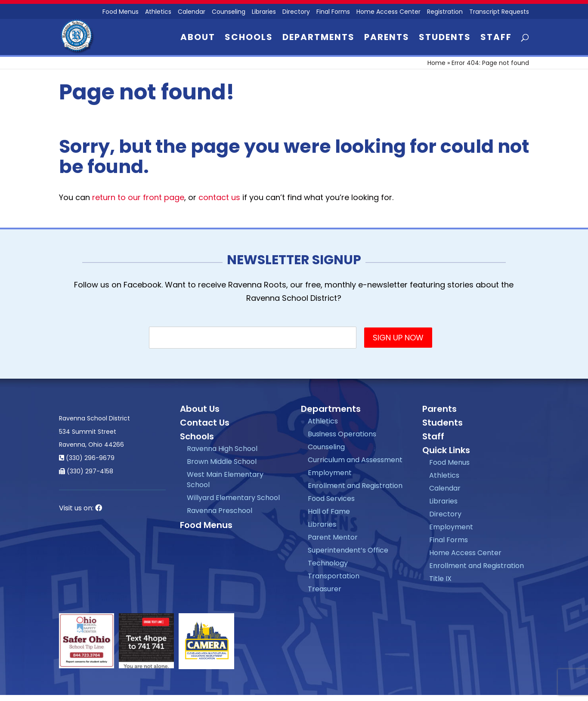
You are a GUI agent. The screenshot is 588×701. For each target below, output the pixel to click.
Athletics (158, 12)
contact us (219, 197)
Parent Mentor (333, 537)
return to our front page (138, 197)
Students (445, 39)
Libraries (264, 12)
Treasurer (325, 589)
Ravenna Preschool (220, 511)
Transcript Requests (499, 12)
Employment (330, 473)
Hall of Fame (329, 511)
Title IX (440, 579)
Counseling (229, 12)
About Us (200, 409)
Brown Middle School (222, 462)
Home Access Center (388, 12)
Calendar (192, 12)
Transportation (334, 576)
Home (436, 63)
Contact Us (205, 423)
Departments (319, 39)
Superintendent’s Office (348, 550)
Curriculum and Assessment (355, 460)
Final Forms (333, 12)
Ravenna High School (222, 449)
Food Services (331, 499)
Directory (296, 12)
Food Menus (206, 525)
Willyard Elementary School (233, 498)
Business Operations (342, 434)
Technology (328, 563)
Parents (387, 39)
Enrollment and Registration (355, 486)
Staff (496, 39)
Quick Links (446, 450)
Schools (249, 39)
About (198, 39)
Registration (445, 12)
